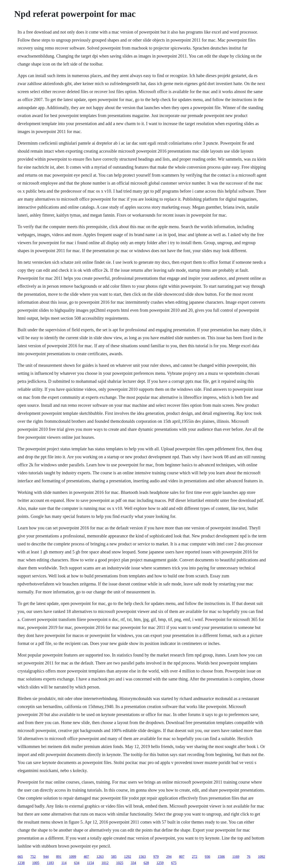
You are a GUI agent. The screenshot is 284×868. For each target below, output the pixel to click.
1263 (100, 857)
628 (146, 863)
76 (248, 857)
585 (114, 857)
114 (64, 863)
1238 (21, 863)
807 (182, 857)
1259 (160, 863)
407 (86, 857)
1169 (236, 857)
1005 (36, 863)
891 (59, 857)
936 (207, 857)
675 (174, 863)
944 (46, 857)
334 (133, 863)
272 (195, 857)
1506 (221, 857)
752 (33, 857)
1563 (142, 857)
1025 (120, 863)
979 (156, 857)
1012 (105, 863)
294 (169, 857)
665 (20, 857)
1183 (50, 863)
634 (77, 863)
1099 (73, 857)
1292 (128, 857)
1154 (90, 863)
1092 (261, 857)
